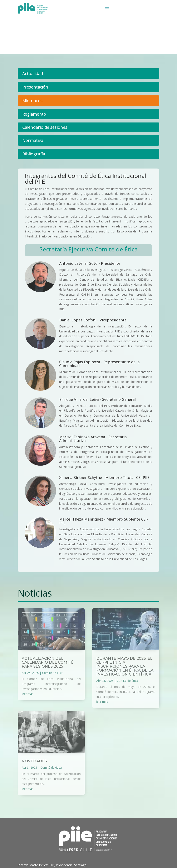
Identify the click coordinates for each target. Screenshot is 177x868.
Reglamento (34, 114)
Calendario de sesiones (45, 127)
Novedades (34, 761)
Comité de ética (53, 673)
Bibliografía (34, 154)
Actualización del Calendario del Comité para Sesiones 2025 (48, 662)
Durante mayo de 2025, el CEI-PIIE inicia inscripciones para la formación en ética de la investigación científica (125, 666)
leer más (28, 694)
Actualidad (33, 73)
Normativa (33, 140)
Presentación (35, 87)
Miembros (32, 101)
